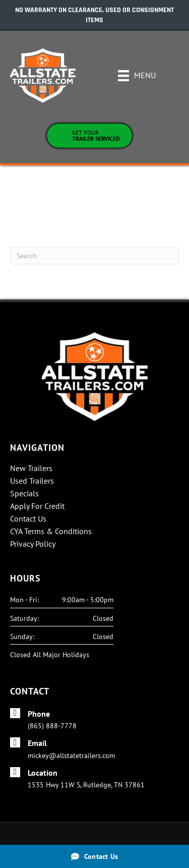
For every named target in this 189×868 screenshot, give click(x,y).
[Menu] (137, 76)
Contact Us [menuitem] (28, 519)
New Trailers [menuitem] (31, 469)
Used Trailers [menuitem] (32, 481)
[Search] (94, 256)
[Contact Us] (94, 856)
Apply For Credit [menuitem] (37, 506)
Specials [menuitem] (24, 494)
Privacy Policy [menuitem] (33, 544)
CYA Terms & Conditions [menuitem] (51, 532)
